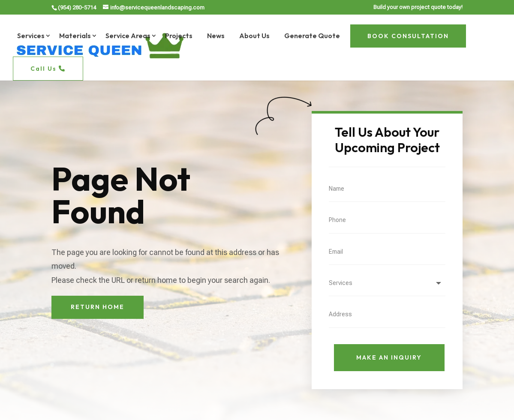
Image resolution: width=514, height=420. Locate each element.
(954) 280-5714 (77, 7)
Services (31, 36)
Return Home (98, 307)
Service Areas (128, 36)
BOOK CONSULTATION (408, 36)
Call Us (48, 69)
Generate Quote (312, 36)
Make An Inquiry (389, 357)
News (216, 36)
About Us (254, 36)
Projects (179, 36)
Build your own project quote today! (418, 7)
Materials (75, 36)
